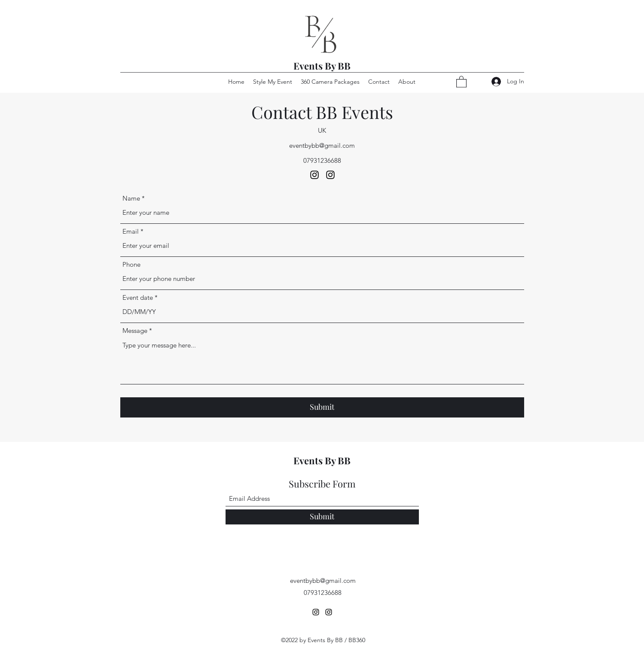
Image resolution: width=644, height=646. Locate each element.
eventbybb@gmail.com (322, 145)
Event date (138, 297)
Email (131, 231)
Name (131, 198)
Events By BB (322, 66)
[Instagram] (314, 175)
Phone (131, 264)
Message (135, 331)
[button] (461, 81)
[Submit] (322, 407)
